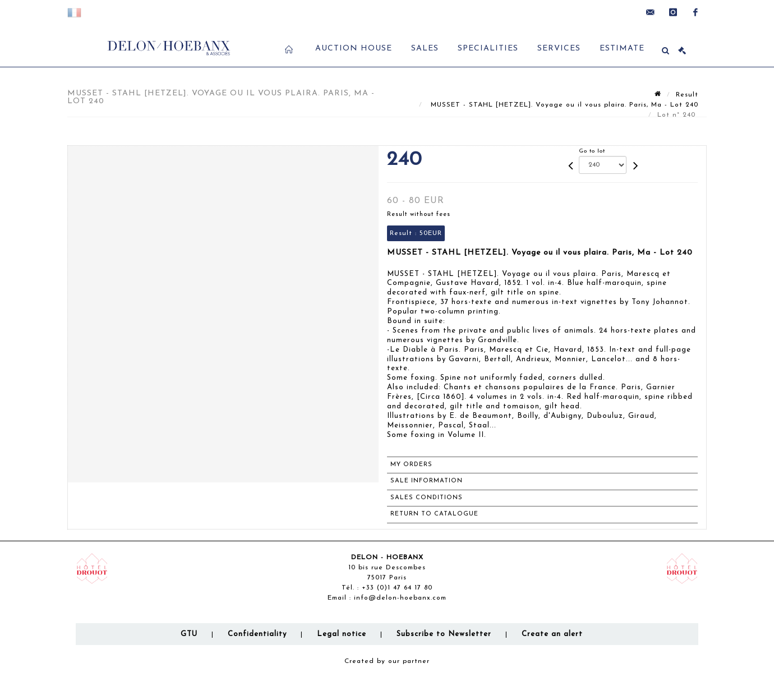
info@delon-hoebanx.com (400, 598)
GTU (189, 634)
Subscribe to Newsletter (444, 634)
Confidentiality (257, 634)
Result (687, 95)
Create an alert (552, 634)
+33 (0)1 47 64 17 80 (397, 588)
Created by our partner (387, 661)
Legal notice (342, 634)
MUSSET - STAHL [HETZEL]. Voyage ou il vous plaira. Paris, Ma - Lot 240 (563, 105)
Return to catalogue (434, 514)
